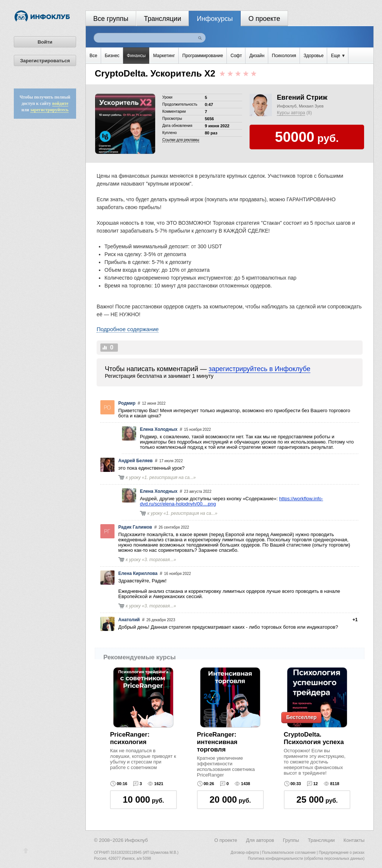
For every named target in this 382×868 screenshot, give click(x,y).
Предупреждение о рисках (342, 853)
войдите (60, 103)
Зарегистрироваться (45, 61)
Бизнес (112, 56)
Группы (291, 840)
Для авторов (260, 840)
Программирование (203, 56)
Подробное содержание (128, 329)
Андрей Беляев (135, 461)
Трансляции (163, 19)
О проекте (264, 19)
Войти (45, 42)
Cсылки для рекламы (181, 140)
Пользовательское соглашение (289, 853)
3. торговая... (159, 560)
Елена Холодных (159, 429)
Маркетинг (164, 56)
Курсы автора (291, 113)
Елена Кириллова (138, 573)
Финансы (136, 56)
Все (93, 56)
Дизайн (257, 56)
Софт (236, 56)
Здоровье (314, 56)
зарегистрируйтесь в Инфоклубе (259, 369)
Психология (284, 56)
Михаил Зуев (311, 106)
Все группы (111, 19)
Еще (338, 56)
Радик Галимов (135, 527)
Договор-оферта (245, 853)
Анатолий (129, 620)
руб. (143, 799)
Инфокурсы (215, 19)
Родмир (127, 403)
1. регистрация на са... (169, 477)
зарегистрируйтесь (49, 110)
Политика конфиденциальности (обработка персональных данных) (306, 858)
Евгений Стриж (302, 97)
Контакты (354, 840)
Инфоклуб (286, 106)
